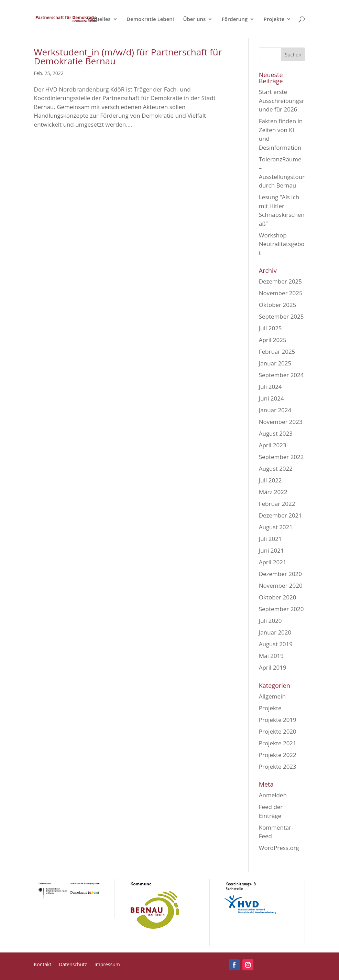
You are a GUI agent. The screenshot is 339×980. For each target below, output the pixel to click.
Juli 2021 (270, 539)
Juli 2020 (270, 621)
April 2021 (273, 562)
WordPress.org (279, 848)
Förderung (235, 19)
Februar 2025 (277, 351)
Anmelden (273, 795)
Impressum (107, 965)
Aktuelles (99, 19)
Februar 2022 (277, 504)
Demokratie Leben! (150, 19)
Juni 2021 (271, 550)
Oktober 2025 (278, 305)
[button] (15, 965)
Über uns (194, 19)
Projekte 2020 (278, 731)
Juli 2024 (270, 387)
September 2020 (281, 609)
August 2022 (276, 468)
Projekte (274, 19)
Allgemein (272, 696)
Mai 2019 (271, 656)
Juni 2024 (271, 398)
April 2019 (273, 667)
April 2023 (273, 445)
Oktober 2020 (278, 597)
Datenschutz (73, 965)
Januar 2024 (275, 410)
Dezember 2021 (280, 515)
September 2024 (281, 375)
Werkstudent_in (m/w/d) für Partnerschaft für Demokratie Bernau (128, 56)
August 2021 (276, 527)
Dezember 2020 (280, 574)
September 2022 (281, 457)
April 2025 (273, 340)
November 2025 (281, 293)
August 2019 (276, 644)
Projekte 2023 (278, 766)
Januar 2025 (275, 363)
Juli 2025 (270, 328)
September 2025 (281, 316)
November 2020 (281, 585)
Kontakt (43, 965)
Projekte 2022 (278, 755)
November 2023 (281, 422)
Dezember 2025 (280, 281)
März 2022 (273, 492)
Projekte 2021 (278, 743)
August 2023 (276, 433)
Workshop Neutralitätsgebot (282, 244)
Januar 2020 (275, 632)
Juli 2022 (270, 480)
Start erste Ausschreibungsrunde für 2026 (282, 100)
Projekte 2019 (278, 720)
